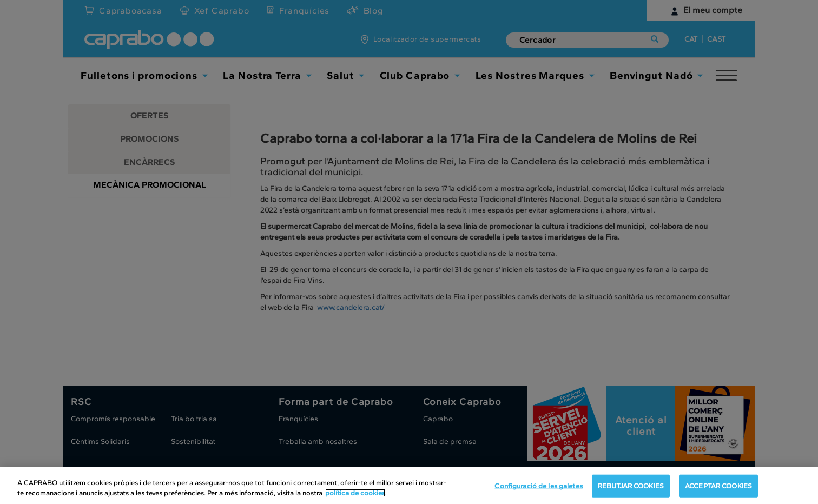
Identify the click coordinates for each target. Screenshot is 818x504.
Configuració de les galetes (539, 486)
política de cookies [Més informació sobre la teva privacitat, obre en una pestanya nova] (355, 493)
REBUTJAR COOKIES (631, 486)
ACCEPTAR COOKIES (718, 486)
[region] (409, 485)
